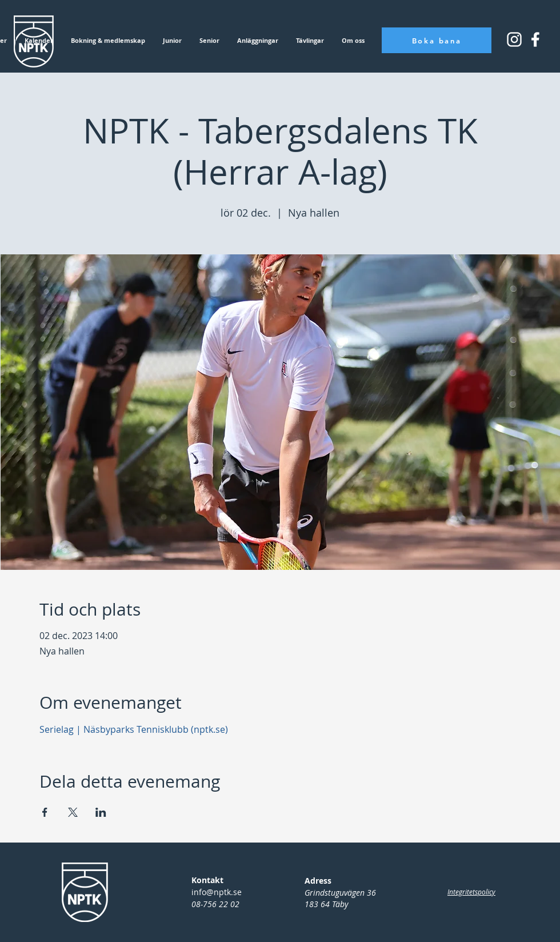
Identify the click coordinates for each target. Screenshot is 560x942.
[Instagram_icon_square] (535, 39)
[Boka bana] (437, 40)
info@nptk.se (217, 892)
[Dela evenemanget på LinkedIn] (101, 812)
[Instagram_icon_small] (514, 39)
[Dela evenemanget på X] (73, 812)
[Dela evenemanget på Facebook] (45, 812)
